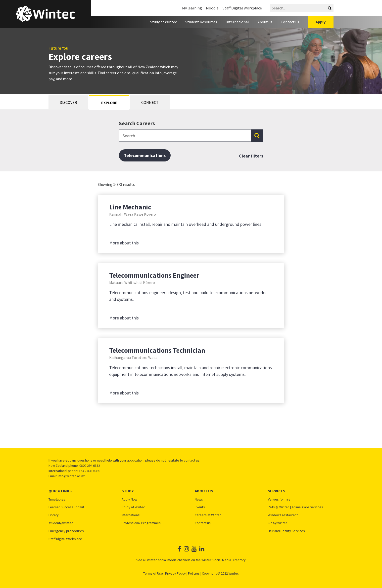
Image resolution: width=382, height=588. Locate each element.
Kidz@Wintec (278, 523)
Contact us (290, 22)
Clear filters (251, 156)
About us (265, 22)
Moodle (212, 8)
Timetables (57, 499)
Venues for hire (279, 499)
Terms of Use (153, 573)
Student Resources (201, 22)
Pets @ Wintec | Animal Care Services (295, 507)
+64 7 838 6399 (90, 471)
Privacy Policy (175, 573)
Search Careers (137, 123)
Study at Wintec (164, 22)
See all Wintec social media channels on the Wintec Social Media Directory (191, 560)
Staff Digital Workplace (242, 8)
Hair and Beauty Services (286, 531)
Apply (321, 22)
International (237, 22)
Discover (68, 102)
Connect (150, 102)
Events (200, 507)
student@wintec (61, 523)
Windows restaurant (283, 515)
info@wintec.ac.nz (71, 476)
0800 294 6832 (90, 466)
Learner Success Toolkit (66, 507)
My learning (192, 8)
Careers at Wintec (208, 515)
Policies (194, 573)
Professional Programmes (141, 523)
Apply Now (129, 499)
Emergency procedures (66, 531)
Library (54, 515)
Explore (109, 103)
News (199, 499)
